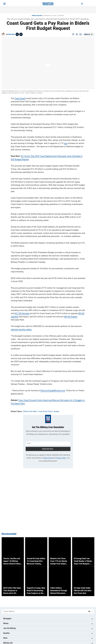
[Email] (81, 34)
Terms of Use (48, 457)
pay (66, 143)
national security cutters (21, 329)
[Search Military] (44, 611)
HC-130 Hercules (22, 313)
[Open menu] (4, 4)
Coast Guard (20, 98)
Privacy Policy (61, 457)
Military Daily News (37, 16)
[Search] (81, 4)
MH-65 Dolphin (71, 316)
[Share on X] (77, 34)
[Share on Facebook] (73, 34)
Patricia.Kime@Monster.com (53, 390)
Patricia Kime (11, 34)
